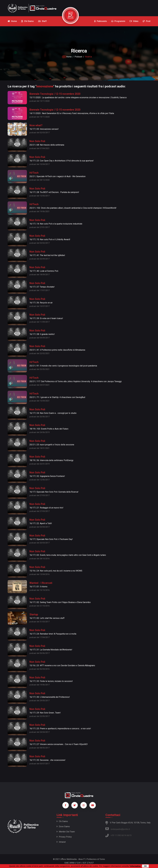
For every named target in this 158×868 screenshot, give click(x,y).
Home (69, 57)
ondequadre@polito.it (118, 829)
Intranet (61, 842)
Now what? (36, 125)
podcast (78, 57)
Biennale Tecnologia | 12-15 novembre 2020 (55, 94)
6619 (129, 835)
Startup (34, 614)
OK (145, 866)
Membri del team (66, 832)
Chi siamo (62, 821)
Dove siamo (63, 826)
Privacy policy (64, 837)
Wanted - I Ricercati (41, 583)
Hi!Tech (34, 173)
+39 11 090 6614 (118, 835)
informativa (135, 866)
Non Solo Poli (37, 141)
